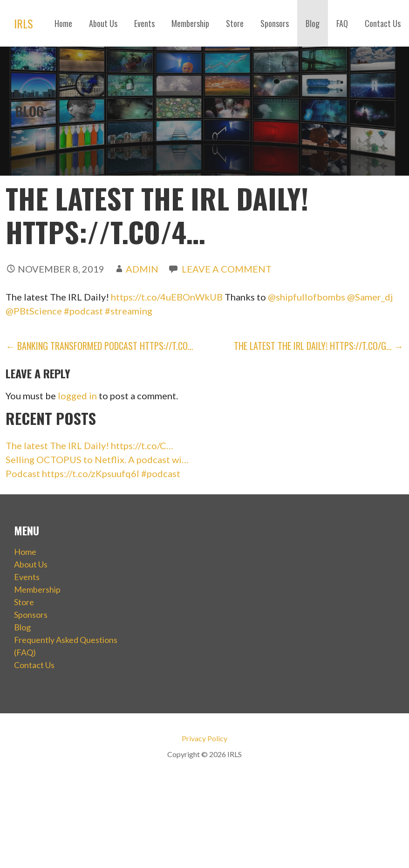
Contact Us (383, 23)
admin (142, 269)
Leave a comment (227, 269)
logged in (77, 396)
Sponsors (275, 23)
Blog (313, 23)
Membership (190, 23)
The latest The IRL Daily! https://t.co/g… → (319, 346)
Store (235, 23)
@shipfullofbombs (307, 297)
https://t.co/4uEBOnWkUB (167, 297)
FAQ (342, 23)
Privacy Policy (204, 738)
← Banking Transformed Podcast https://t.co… (99, 346)
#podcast (83, 311)
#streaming (129, 311)
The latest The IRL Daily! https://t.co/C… (89, 445)
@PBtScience (34, 311)
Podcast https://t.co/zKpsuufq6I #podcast (93, 473)
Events (144, 23)
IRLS (24, 23)
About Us (103, 23)
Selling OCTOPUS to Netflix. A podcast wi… (97, 459)
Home (63, 23)
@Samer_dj (370, 297)
